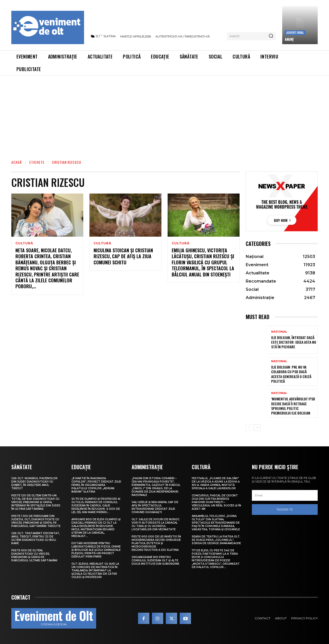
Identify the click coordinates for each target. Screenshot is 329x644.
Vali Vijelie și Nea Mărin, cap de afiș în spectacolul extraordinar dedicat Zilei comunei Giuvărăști (155, 507)
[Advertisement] (164, 114)
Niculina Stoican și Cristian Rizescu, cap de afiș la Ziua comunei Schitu (123, 256)
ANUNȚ (289, 39)
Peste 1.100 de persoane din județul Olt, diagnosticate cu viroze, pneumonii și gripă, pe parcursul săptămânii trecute (36, 521)
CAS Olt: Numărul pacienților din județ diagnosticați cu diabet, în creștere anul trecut (34, 483)
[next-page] (257, 428)
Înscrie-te (285, 510)
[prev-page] (249, 428)
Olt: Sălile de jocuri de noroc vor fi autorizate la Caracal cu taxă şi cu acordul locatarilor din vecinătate (156, 524)
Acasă (17, 162)
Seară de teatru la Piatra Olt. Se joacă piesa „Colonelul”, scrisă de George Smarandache (216, 540)
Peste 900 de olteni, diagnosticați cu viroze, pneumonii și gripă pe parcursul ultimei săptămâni (34, 555)
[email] (285, 495)
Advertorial (295, 32)
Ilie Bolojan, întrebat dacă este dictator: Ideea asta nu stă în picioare (294, 342)
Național (279, 332)
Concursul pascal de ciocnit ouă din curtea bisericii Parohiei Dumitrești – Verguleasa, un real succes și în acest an (216, 502)
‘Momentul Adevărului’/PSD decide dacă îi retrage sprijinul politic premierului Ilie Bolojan (293, 406)
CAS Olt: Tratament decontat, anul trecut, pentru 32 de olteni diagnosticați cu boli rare (35, 538)
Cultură (24, 243)
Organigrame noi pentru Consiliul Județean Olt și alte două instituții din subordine (155, 560)
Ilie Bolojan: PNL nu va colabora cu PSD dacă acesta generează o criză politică (291, 374)
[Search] (271, 36)
